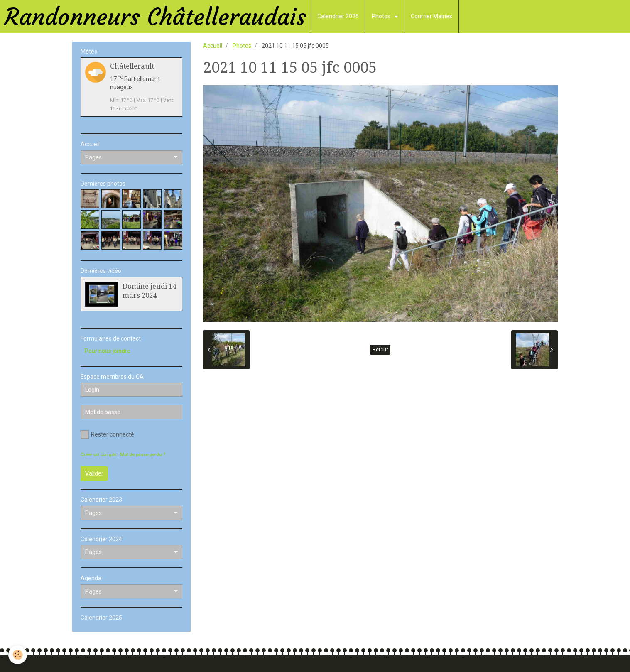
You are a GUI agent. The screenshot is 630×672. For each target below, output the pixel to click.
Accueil (213, 46)
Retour (380, 350)
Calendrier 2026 (338, 16)
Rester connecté (107, 434)
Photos (382, 16)
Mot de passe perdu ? (143, 455)
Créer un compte (98, 455)
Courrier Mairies (431, 16)
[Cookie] (18, 655)
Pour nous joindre (108, 351)
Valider (94, 473)
